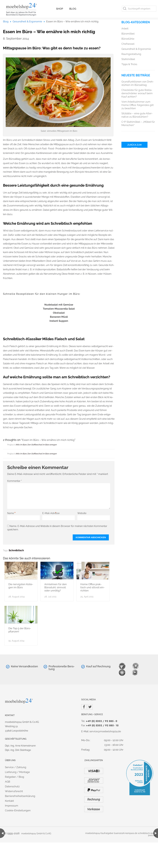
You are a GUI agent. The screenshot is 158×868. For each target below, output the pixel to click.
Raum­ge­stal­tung (131, 54)
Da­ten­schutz (12, 786)
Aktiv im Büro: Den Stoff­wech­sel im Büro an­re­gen (36, 445)
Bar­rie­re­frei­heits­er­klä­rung (20, 796)
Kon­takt (9, 801)
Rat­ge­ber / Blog (15, 777)
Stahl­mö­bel (128, 59)
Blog (73, 9)
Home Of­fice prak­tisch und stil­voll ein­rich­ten (92, 587)
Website (82, 513)
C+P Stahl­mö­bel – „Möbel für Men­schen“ (138, 123)
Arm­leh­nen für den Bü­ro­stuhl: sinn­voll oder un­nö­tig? (56, 587)
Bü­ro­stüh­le (128, 39)
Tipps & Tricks (129, 64)
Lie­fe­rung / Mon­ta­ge (17, 772)
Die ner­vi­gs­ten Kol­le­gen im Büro (21, 586)
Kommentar (14, 481)
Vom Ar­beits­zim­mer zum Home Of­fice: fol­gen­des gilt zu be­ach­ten (138, 105)
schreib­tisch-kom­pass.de (147, 834)
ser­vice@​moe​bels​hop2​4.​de (105, 731)
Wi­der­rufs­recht (14, 791)
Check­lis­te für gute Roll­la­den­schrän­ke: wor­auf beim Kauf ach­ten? (137, 93)
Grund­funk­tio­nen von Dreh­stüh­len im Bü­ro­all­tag (138, 83)
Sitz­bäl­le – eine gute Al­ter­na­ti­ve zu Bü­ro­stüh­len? (137, 115)
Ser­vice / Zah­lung (16, 767)
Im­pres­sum (12, 806)
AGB (7, 782)
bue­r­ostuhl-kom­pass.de (126, 833)
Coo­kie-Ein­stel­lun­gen (18, 810)
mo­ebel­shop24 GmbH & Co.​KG (36, 834)
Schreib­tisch (16, 550)
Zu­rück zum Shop (134, 146)
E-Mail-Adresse (51, 513)
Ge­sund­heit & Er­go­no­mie (27, 21)
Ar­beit (125, 28)
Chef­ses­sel (128, 44)
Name (11, 513)
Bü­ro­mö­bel (128, 34)
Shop (60, 9)
